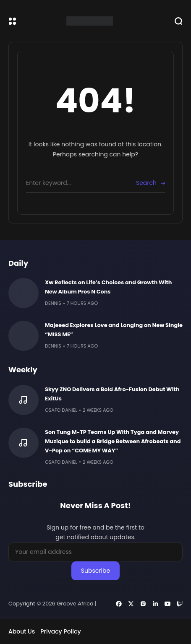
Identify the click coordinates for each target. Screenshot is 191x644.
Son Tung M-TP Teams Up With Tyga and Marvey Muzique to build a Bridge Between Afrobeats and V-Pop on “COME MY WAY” (113, 441)
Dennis (53, 303)
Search (146, 183)
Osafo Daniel (61, 410)
